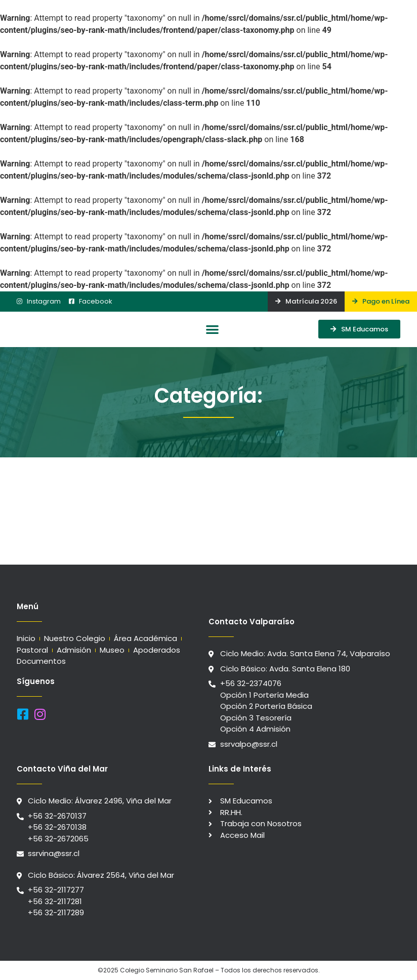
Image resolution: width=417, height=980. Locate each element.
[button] (212, 330)
